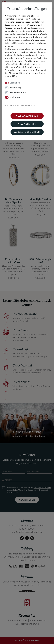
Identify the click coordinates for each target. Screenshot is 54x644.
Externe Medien (18, 93)
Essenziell (15, 83)
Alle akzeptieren (27, 116)
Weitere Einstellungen (18, 106)
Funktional (15, 98)
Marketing (15, 88)
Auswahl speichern (27, 132)
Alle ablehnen (27, 124)
